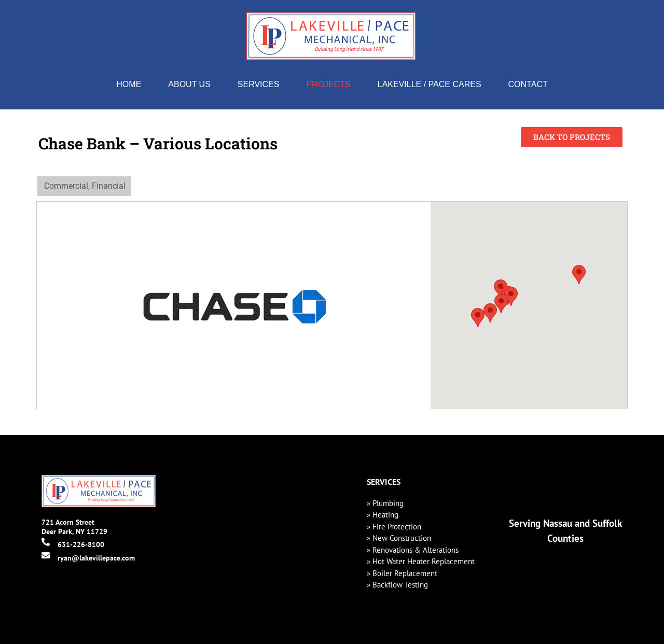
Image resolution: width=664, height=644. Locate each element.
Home (129, 84)
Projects (328, 84)
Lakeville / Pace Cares (430, 84)
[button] (478, 318)
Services (259, 84)
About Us (189, 84)
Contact (528, 84)
